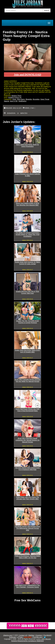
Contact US (23, 635)
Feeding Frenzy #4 (15, 97)
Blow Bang (21, 99)
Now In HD (14, 101)
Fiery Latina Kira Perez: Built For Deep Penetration (27, 145)
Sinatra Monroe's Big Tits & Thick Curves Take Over (27, 292)
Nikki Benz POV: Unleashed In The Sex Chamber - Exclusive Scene (27, 586)
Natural (6, 101)
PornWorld (47, 635)
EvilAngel (13, 637)
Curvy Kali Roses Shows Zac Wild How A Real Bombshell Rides (27, 410)
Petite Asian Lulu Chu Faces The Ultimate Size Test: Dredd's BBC (27, 498)
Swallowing (22, 101)
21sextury (39, 635)
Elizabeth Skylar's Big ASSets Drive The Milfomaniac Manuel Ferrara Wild (28, 528)
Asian (14, 99)
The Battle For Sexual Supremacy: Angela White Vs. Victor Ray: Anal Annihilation (27, 234)
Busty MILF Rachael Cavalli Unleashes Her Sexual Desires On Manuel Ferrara (27, 440)
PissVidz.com (37, 637)
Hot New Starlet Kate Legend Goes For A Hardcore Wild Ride (28, 469)
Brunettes (36, 99)
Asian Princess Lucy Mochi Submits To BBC (27, 175)
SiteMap (31, 635)
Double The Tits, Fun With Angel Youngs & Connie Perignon (28, 322)
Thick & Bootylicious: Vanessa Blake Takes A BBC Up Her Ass (27, 557)
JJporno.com (8, 635)
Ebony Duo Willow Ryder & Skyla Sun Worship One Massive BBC (27, 204)
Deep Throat (45, 99)
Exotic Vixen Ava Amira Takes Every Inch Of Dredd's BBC (27, 351)
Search (47, 10)
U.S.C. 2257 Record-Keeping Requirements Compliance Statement (31, 640)
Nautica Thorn (16, 96)
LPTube (20, 637)
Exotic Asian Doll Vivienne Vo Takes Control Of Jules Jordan (27, 263)
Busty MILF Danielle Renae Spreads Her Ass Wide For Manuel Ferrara (27, 380)
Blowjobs (29, 99)
